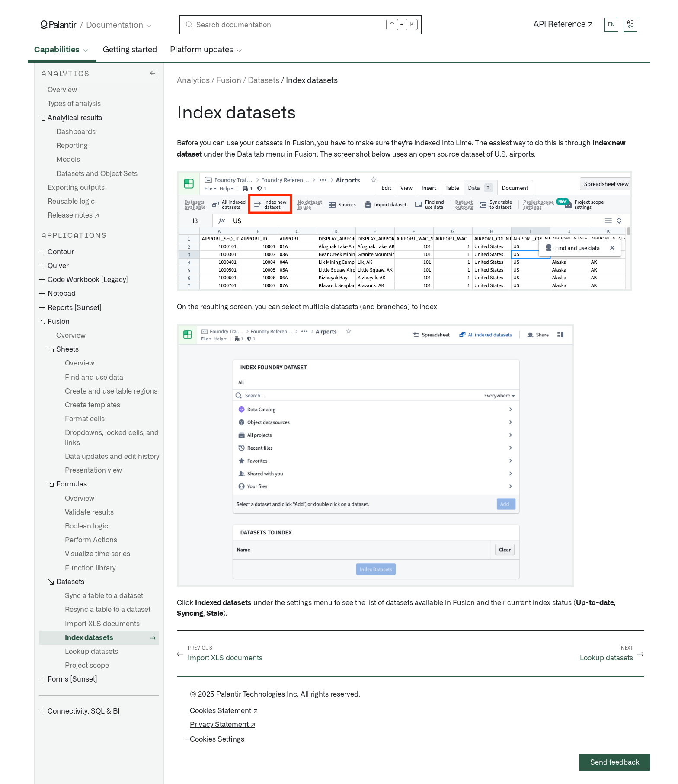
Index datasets (89, 638)
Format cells (85, 419)
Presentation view (93, 470)
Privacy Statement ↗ (222, 725)
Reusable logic (71, 202)
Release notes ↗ (73, 215)
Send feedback (615, 762)
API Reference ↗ (563, 25)
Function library (90, 568)
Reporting (72, 146)
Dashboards (76, 132)
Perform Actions (91, 540)
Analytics (193, 81)
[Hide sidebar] (154, 73)
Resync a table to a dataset (108, 610)
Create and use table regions (111, 391)
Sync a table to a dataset (104, 596)
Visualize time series (98, 554)
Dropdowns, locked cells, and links (112, 438)
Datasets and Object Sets (97, 174)
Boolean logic (86, 526)
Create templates (93, 405)
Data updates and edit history (112, 457)
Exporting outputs (76, 188)
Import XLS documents (102, 624)
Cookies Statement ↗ (224, 711)
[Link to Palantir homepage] (59, 25)
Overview (62, 90)
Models (68, 160)
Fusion (229, 81)
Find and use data (94, 378)
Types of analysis (74, 104)
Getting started (130, 50)
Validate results (89, 512)
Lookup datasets (91, 652)
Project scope (87, 666)
